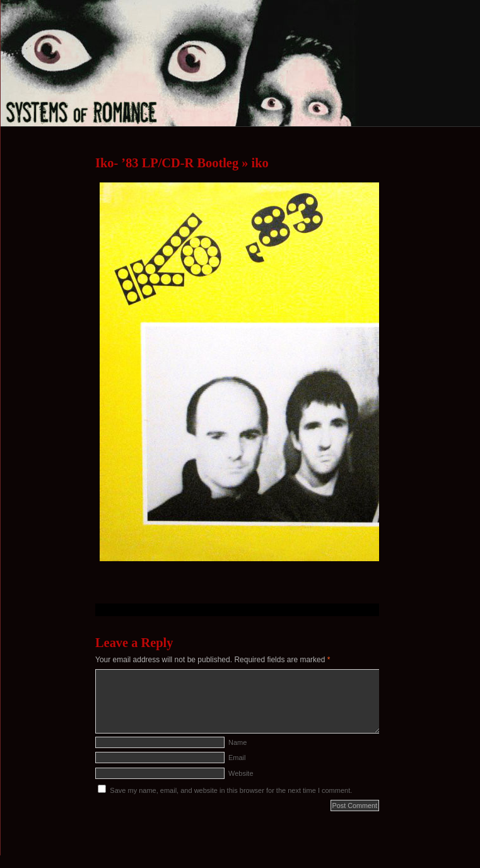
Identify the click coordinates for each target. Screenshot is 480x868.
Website (241, 773)
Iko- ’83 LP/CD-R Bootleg (167, 163)
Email (237, 758)
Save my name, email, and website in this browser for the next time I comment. (231, 790)
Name (237, 742)
